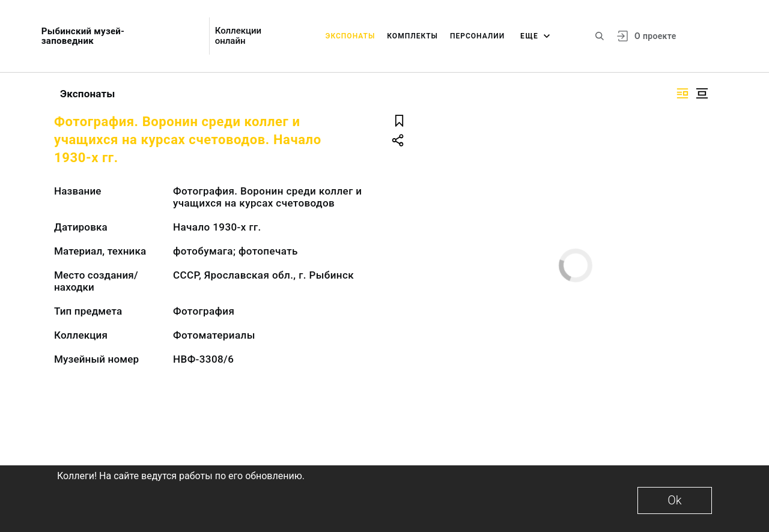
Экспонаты (351, 36)
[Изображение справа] (682, 93)
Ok (674, 500)
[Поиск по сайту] (600, 36)
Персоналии (477, 36)
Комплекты (412, 36)
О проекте (655, 36)
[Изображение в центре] (702, 93)
